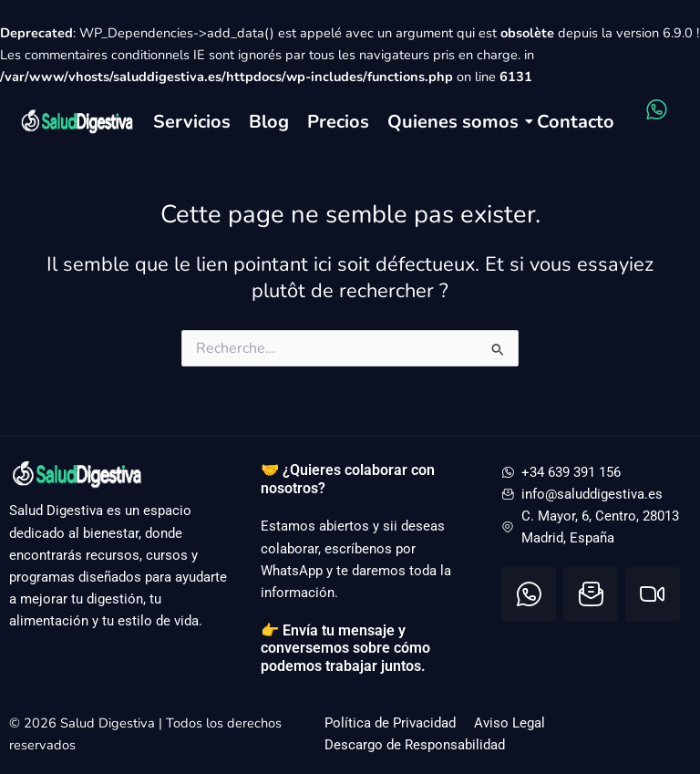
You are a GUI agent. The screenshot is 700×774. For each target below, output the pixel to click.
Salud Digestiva (109, 723)
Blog (269, 122)
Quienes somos (453, 122)
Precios (338, 122)
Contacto (576, 122)
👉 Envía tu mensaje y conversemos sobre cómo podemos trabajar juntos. (345, 648)
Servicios (192, 122)
